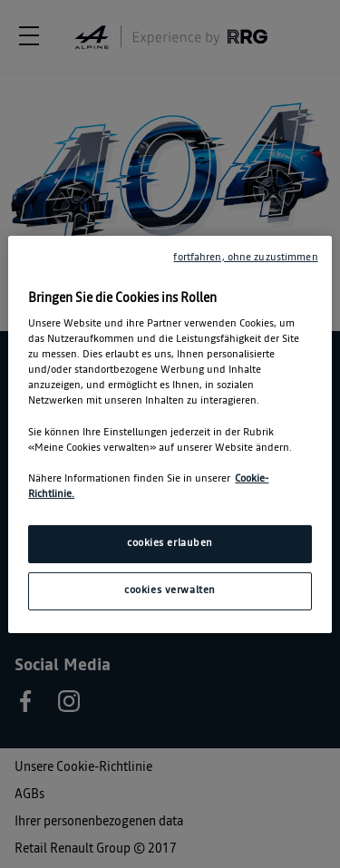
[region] (170, 434)
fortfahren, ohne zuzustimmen (245, 257)
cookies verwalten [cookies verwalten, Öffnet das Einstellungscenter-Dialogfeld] (170, 590)
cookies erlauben (170, 543)
